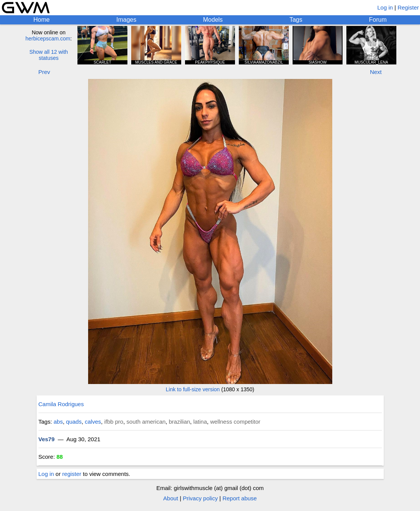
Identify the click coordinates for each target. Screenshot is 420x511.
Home (41, 20)
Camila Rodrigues (61, 404)
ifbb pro (114, 422)
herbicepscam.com (48, 39)
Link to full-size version (193, 389)
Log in (385, 7)
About (171, 498)
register (72, 474)
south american (146, 422)
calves (93, 422)
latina (200, 422)
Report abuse (240, 498)
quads (74, 422)
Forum (378, 20)
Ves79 (47, 439)
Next (376, 72)
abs (58, 422)
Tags (296, 20)
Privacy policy (200, 498)
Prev (44, 72)
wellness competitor (235, 422)
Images (126, 20)
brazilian (179, 422)
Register (408, 7)
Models (213, 20)
